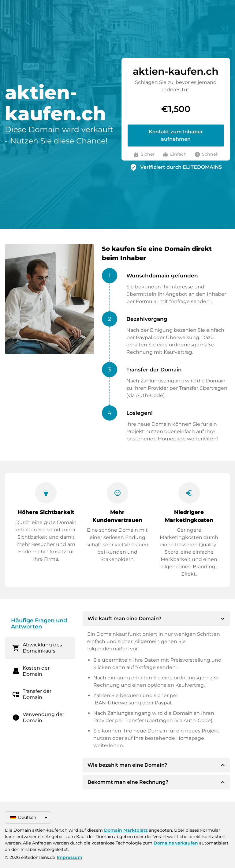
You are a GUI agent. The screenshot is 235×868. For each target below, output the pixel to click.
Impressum (70, 857)
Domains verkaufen (176, 843)
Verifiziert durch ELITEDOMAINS (181, 167)
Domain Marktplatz (126, 830)
